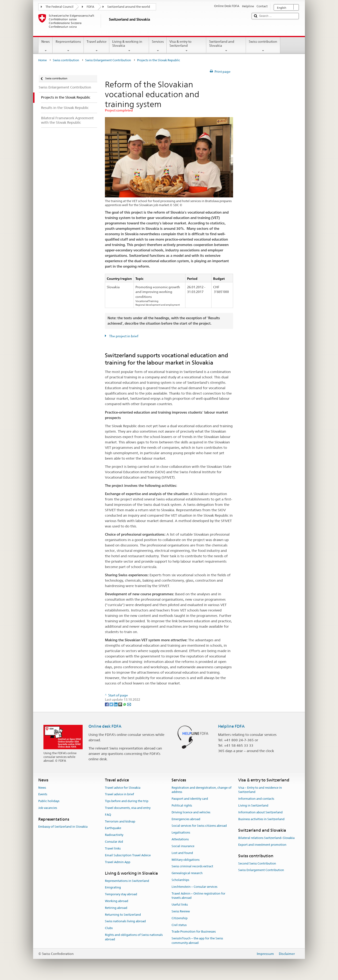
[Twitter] (112, 704)
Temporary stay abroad (121, 894)
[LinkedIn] (116, 704)
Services (158, 46)
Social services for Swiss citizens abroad (199, 826)
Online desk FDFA (105, 726)
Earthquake (113, 828)
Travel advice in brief (119, 794)
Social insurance (183, 846)
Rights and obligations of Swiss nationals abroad (134, 937)
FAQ (108, 815)
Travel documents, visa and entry (128, 808)
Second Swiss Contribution (257, 863)
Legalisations (181, 833)
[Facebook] (107, 704)
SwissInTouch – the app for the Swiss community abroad (197, 941)
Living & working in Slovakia (129, 46)
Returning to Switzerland (123, 915)
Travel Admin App (118, 862)
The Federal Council (60, 7)
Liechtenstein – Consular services (194, 887)
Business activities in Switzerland (261, 819)
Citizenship (180, 918)
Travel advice (97, 46)
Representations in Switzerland (127, 881)
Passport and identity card (190, 799)
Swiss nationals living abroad (125, 921)
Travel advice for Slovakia (123, 788)
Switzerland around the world (129, 7)
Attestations (180, 839)
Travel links (113, 848)
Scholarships (180, 880)
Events (43, 794)
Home (42, 60)
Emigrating (113, 888)
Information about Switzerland (260, 812)
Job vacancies (48, 808)
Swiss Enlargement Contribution (108, 60)
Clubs (109, 928)
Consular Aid (114, 842)
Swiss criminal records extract (192, 867)
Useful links (180, 905)
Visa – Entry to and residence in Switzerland (260, 790)
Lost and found (182, 853)
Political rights (182, 805)
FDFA (90, 7)
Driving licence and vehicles (191, 812)
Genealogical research (187, 873)
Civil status (179, 925)
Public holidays (49, 801)
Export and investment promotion (262, 845)
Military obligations (186, 860)
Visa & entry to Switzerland (186, 46)
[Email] (129, 704)
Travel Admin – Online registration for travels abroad (198, 896)
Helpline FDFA (231, 726)
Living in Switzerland (253, 805)
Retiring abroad (116, 908)
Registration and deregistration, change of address (202, 790)
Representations (68, 46)
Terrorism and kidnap (120, 821)
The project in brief (123, 336)
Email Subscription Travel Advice (128, 855)
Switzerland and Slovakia (226, 46)
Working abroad (117, 901)
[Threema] (121, 704)
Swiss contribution (263, 46)
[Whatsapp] (125, 704)
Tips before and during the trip (127, 801)
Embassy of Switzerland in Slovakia (63, 827)
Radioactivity (114, 835)
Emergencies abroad (186, 819)
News (46, 46)
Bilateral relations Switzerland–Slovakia (266, 838)
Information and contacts (256, 799)
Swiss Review (181, 911)
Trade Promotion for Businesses (194, 932)
